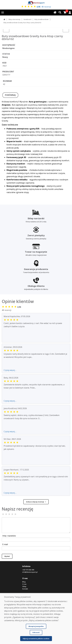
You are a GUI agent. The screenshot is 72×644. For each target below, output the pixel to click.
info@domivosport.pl (30, 572)
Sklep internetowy (14, 19)
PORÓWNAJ (10, 95)
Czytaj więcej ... (10, 370)
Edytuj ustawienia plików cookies (36, 639)
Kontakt (25, 589)
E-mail (5, 544)
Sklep (24, 586)
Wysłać (7, 556)
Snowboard (27, 19)
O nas (24, 584)
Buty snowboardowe (42, 19)
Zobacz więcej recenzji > (36, 502)
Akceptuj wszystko (36, 626)
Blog (24, 582)
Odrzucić (36, 632)
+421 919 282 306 (28, 570)
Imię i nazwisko (9, 536)
